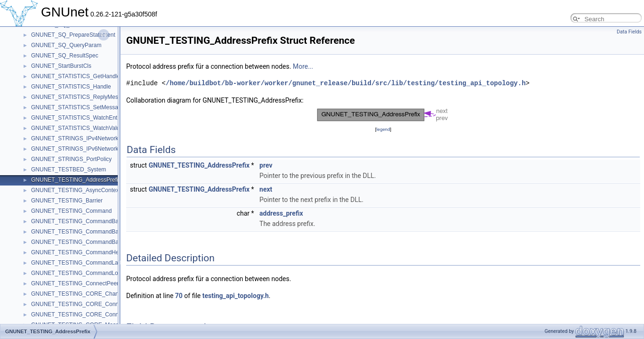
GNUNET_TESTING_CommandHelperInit (84, 252)
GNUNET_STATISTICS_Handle (71, 87)
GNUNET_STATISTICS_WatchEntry (76, 118)
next (266, 189)
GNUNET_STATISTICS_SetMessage (78, 107)
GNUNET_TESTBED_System (68, 169)
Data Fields (629, 32)
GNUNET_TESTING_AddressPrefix (76, 180)
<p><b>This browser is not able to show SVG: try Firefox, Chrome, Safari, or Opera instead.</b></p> (383, 115)
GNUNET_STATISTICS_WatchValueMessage (89, 128)
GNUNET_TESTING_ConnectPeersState (83, 283)
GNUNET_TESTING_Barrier (67, 201)
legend (383, 129)
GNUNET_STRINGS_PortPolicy (71, 159)
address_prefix (281, 213)
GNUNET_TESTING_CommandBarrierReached (91, 232)
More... (303, 66)
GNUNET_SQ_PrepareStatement (73, 35)
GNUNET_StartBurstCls (61, 66)
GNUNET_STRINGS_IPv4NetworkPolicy (82, 138)
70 (179, 296)
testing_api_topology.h (236, 296)
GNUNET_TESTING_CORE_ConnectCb (82, 304)
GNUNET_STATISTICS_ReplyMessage (81, 97)
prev (266, 165)
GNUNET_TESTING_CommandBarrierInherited (91, 221)
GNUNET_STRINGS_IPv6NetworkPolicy (82, 149)
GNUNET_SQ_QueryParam (66, 45)
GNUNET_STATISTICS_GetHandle (76, 76)
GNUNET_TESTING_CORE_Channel (79, 294)
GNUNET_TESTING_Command (71, 211)
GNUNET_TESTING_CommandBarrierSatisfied (91, 242)
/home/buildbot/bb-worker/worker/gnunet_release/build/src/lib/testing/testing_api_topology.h (346, 83)
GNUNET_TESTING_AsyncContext (76, 190)
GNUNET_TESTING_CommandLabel (78, 263)
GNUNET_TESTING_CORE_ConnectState (85, 315)
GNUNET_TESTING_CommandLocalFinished (89, 273)
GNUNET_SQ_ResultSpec (65, 56)
